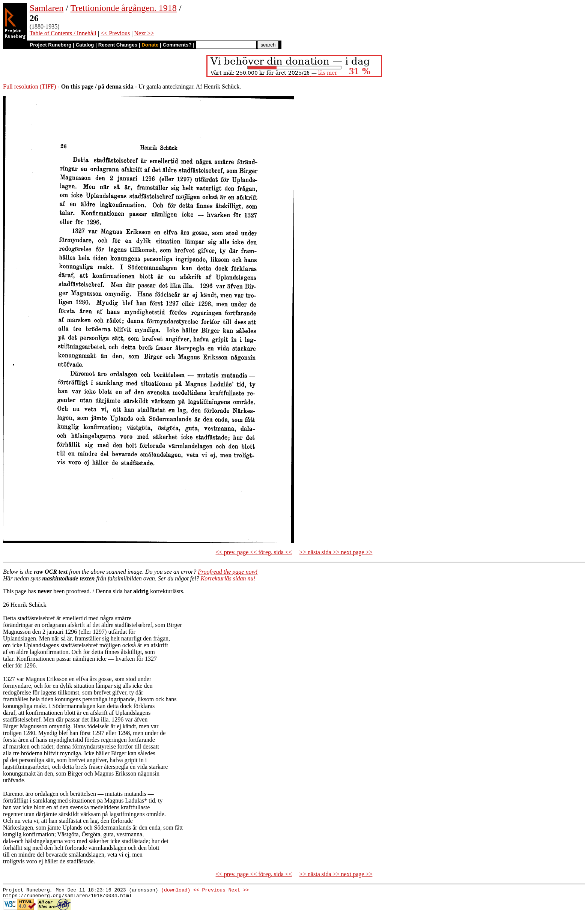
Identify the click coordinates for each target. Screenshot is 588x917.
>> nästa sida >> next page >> (336, 552)
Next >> (144, 33)
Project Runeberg (50, 45)
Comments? (177, 45)
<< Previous (115, 33)
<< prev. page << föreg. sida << (254, 552)
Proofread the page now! (228, 572)
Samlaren (47, 8)
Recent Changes (118, 45)
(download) (176, 891)
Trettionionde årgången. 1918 (124, 8)
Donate (150, 45)
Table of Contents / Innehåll (63, 33)
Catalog (85, 45)
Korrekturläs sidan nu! (228, 578)
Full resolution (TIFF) (29, 86)
